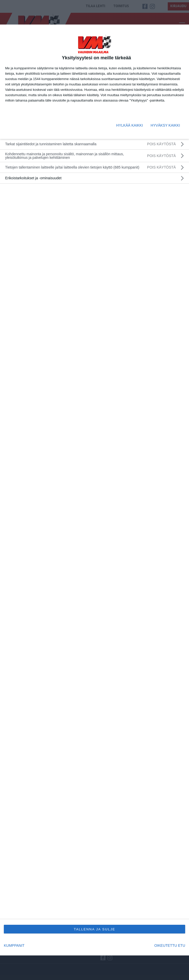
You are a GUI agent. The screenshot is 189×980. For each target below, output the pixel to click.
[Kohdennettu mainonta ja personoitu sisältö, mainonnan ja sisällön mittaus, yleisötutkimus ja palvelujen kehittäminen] (94, 156)
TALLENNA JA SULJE (94, 929)
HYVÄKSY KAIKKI (165, 125)
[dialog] (94, 490)
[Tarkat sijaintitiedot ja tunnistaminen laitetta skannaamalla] (94, 144)
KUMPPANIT (14, 945)
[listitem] (94, 167)
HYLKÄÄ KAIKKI (130, 125)
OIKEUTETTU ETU (170, 945)
